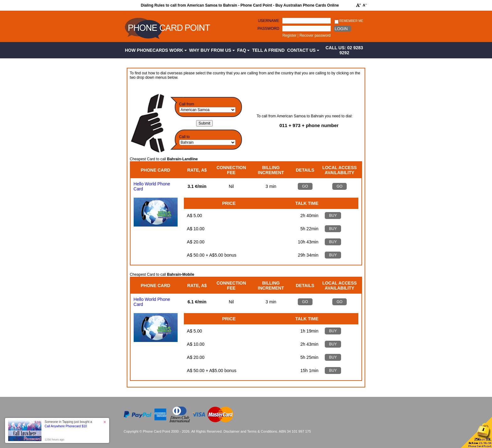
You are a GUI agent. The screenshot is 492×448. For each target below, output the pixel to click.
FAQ (243, 50)
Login (341, 29)
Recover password (315, 35)
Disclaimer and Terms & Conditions (250, 431)
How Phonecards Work (156, 50)
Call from (187, 104)
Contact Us (303, 50)
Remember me (349, 21)
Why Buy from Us (212, 50)
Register (289, 35)
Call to (184, 137)
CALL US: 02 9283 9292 (345, 50)
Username (269, 21)
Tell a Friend (268, 50)
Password (268, 29)
